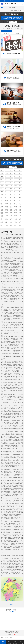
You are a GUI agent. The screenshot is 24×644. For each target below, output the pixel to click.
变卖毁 (19, 225)
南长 (15, 176)
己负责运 (20, 222)
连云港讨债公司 (11, 191)
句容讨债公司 (15, 214)
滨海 (19, 193)
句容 (10, 201)
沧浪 (1, 189)
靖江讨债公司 (2, 213)
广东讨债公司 (2, 223)
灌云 (15, 192)
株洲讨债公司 (11, 226)
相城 (6, 190)
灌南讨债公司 (20, 214)
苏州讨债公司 (20, 186)
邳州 (15, 184)
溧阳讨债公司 (11, 210)
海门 (10, 204)
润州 (19, 201)
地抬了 (10, 229)
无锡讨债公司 (20, 174)
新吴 (10, 177)
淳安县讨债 (15, 220)
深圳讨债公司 (20, 223)
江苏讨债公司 (6, 228)
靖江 (15, 205)
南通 (1, 205)
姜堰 (1, 207)
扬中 (6, 201)
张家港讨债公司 (6, 188)
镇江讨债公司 (20, 199)
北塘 (19, 176)
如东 (15, 202)
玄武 (6, 171)
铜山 (1, 184)
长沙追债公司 (2, 219)
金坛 (10, 178)
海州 (1, 192)
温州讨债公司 (15, 217)
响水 (15, 193)
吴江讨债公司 (15, 188)
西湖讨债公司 (6, 222)
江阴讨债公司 (2, 176)
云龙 (1, 186)
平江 (6, 189)
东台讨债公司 (20, 207)
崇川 (15, 204)
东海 (10, 192)
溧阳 (6, 178)
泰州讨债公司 (6, 205)
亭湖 (6, 193)
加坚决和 (11, 223)
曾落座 (1, 229)
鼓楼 (1, 173)
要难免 (10, 222)
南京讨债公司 (2, 171)
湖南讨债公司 (11, 225)
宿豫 (15, 199)
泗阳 (1, 199)
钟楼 (19, 178)
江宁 (1, 174)
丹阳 (1, 201)
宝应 (19, 180)
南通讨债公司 (6, 202)
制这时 (15, 226)
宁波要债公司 (2, 217)
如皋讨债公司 (20, 210)
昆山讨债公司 (11, 188)
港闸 (19, 204)
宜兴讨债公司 (6, 176)
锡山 (1, 177)
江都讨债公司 (11, 211)
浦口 (10, 173)
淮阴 (6, 198)
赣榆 (6, 192)
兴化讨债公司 (15, 207)
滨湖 (19, 177)
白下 (10, 171)
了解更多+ (12, 606)
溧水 (10, 174)
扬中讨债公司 (6, 213)
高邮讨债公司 (6, 214)
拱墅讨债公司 (20, 220)
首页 (7, 10)
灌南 (19, 192)
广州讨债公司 (6, 223)
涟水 (6, 196)
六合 (6, 174)
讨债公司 (10, 10)
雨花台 (19, 173)
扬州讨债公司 (15, 180)
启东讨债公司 (6, 211)
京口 (15, 201)
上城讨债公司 (15, 222)
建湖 (10, 195)
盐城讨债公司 (2, 194)
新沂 (10, 184)
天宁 (15, 178)
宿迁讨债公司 (15, 198)
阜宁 (1, 195)
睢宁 (6, 184)
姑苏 (15, 189)
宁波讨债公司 (6, 217)
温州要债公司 (11, 217)
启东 (19, 202)
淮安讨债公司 (2, 197)
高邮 (6, 181)
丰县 (15, 183)
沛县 (19, 183)
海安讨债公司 (2, 216)
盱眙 (10, 198)
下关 (6, 173)
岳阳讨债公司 (2, 226)
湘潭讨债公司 (20, 226)
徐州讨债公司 (11, 183)
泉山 (15, 186)
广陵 (15, 181)
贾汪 (10, 186)
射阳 (6, 195)
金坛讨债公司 (11, 214)
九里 (6, 186)
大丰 (19, 195)
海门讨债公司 (6, 210)
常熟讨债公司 (2, 188)
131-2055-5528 (13, 22)
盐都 (10, 193)
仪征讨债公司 (15, 213)
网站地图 (10, 636)
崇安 (10, 176)
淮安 (1, 198)
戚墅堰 (1, 180)
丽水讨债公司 (20, 217)
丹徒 (1, 202)
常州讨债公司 (2, 179)
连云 (15, 190)
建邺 (19, 171)
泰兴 (19, 205)
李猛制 (15, 228)
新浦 (19, 190)
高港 (10, 207)
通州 (6, 204)
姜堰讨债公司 (2, 214)
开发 (1, 183)
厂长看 (19, 229)
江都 (10, 181)
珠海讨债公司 (2, 225)
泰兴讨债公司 (15, 210)
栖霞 (15, 173)
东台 (15, 195)
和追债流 (6, 225)
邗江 (19, 181)
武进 (10, 180)
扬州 (6, 183)
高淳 (15, 174)
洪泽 (10, 196)
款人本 (6, 226)
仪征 (1, 181)
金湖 (15, 196)
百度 (13, 636)
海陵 (6, 207)
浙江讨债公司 (6, 220)
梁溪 (6, 177)
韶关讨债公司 (15, 223)
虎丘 (19, 189)
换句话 (1, 228)
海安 (10, 202)
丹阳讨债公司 (15, 211)
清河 (19, 196)
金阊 (10, 189)
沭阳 (19, 198)
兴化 (10, 205)
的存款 (1, 222)
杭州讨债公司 (11, 220)
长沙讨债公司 (15, 225)
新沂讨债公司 (11, 213)
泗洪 (6, 199)
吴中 (1, 190)
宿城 (10, 199)
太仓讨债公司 (20, 188)
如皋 (1, 204)
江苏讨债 (15, 10)
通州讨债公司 (15, 208)
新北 (6, 180)
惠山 (15, 177)
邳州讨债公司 (2, 210)
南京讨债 (19, 10)
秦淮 (15, 171)
